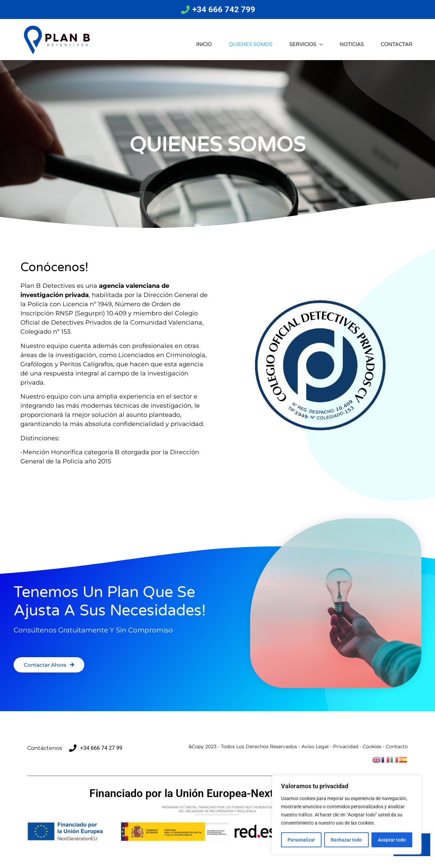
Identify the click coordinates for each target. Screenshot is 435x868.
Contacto (397, 746)
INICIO (204, 44)
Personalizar (301, 840)
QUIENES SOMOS (250, 44)
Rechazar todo (346, 840)
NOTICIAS (352, 44)
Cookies (372, 746)
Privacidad (346, 746)
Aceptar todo (392, 840)
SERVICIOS (306, 45)
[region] (347, 815)
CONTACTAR (396, 44)
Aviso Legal (315, 746)
